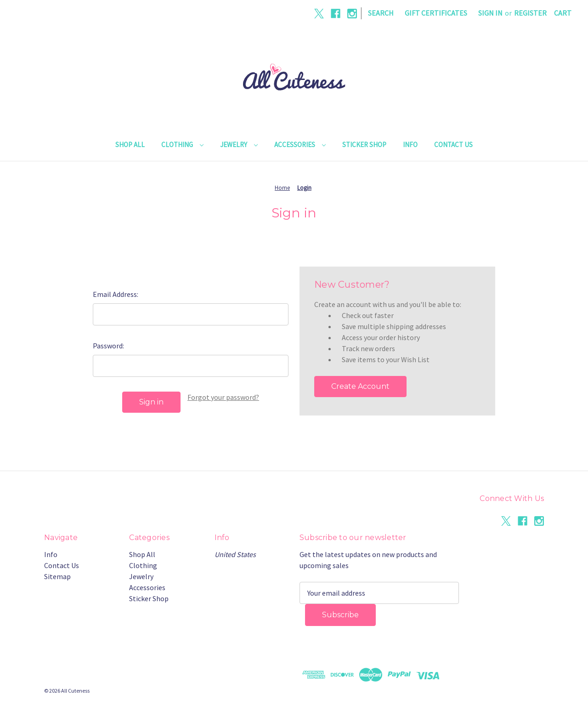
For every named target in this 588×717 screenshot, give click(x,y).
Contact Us (453, 145)
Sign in (490, 13)
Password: (108, 346)
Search (381, 13)
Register (530, 13)
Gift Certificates (436, 13)
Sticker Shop (364, 145)
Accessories (300, 145)
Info (410, 145)
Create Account (360, 386)
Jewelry (239, 145)
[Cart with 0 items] (563, 13)
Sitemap (57, 576)
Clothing (182, 145)
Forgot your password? (223, 397)
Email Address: (116, 294)
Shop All (130, 145)
